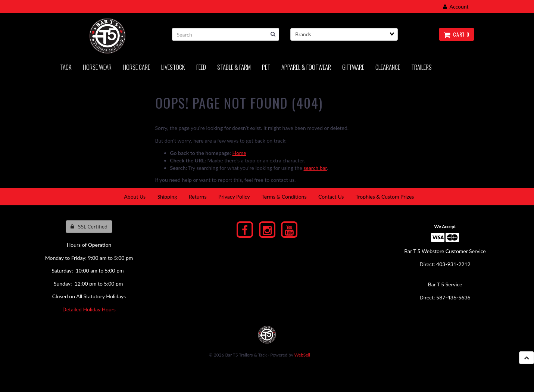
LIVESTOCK (173, 67)
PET (266, 67)
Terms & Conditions (284, 197)
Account (456, 7)
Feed (201, 67)
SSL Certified (89, 226)
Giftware (353, 67)
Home (239, 153)
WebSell (302, 355)
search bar (315, 168)
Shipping (167, 197)
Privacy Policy (234, 197)
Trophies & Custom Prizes (385, 197)
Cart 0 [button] (456, 34)
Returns (198, 197)
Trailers (421, 67)
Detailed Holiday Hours (89, 309)
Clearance (388, 67)
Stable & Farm (234, 67)
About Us (135, 197)
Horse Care (136, 67)
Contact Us (331, 197)
